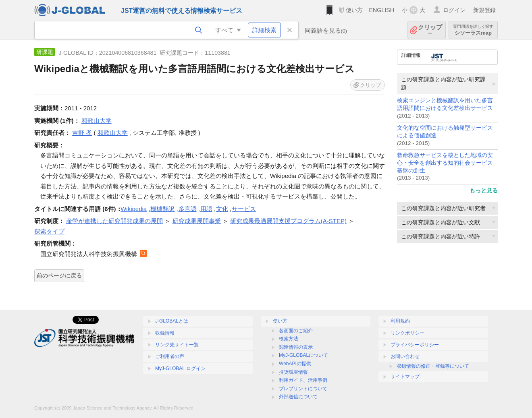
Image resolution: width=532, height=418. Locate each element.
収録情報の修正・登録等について (433, 366)
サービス (244, 209)
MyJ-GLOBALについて (303, 355)
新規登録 (484, 10)
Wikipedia (134, 209)
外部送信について (298, 397)
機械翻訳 (162, 209)
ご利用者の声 (170, 356)
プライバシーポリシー (415, 345)
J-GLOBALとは (172, 321)
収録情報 (165, 333)
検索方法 (289, 339)
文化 (222, 209)
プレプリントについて (303, 389)
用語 (206, 209)
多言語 (188, 209)
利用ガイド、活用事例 (303, 380)
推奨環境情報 (293, 372)
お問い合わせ (405, 356)
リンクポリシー (407, 333)
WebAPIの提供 (295, 364)
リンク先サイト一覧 (177, 345)
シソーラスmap (473, 30)
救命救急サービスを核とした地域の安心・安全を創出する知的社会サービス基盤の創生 (445, 163)
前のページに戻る (59, 275)
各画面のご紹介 (296, 331)
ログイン (454, 10)
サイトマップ (405, 377)
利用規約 (400, 321)
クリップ (430, 30)
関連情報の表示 (296, 347)
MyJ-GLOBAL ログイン (180, 368)
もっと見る (484, 190)
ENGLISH (381, 10)
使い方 (354, 10)
